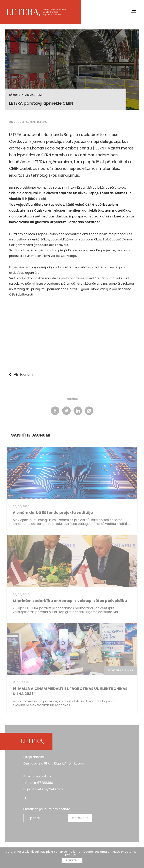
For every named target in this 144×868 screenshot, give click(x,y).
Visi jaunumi (34, 95)
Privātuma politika (38, 776)
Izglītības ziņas (121, 670)
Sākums (15, 95)
